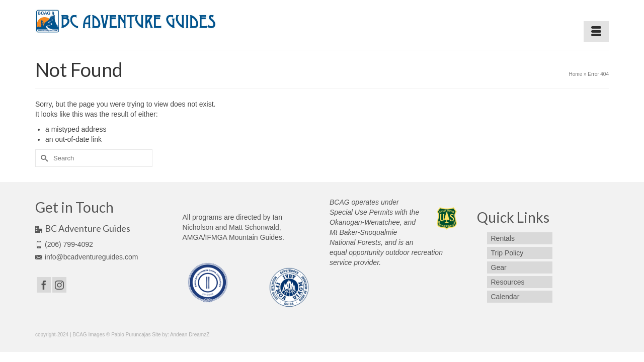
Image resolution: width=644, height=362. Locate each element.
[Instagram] (59, 285)
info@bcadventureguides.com (87, 257)
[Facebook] (44, 285)
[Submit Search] (43, 158)
